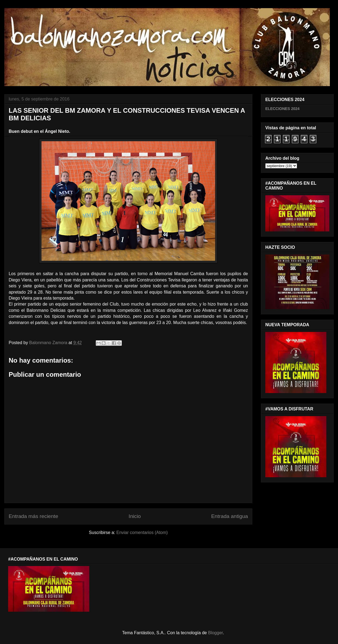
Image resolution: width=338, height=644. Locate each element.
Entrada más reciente (33, 516)
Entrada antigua (230, 516)
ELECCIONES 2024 (282, 109)
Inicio (135, 516)
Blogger (215, 633)
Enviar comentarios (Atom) (142, 533)
